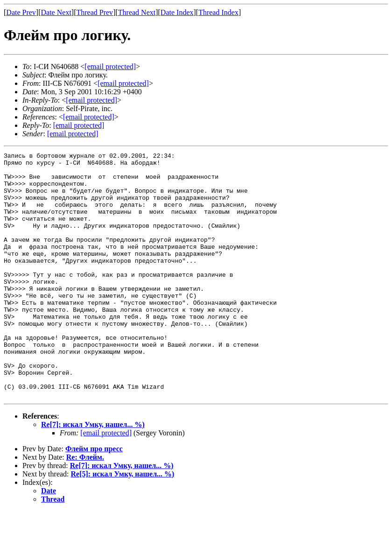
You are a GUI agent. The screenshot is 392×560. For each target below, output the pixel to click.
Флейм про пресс (94, 498)
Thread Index (218, 12)
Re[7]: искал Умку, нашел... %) (93, 473)
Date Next (56, 12)
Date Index (177, 12)
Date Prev (21, 12)
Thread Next (137, 12)
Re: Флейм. (85, 506)
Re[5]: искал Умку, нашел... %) (123, 523)
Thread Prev (94, 12)
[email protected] (106, 482)
